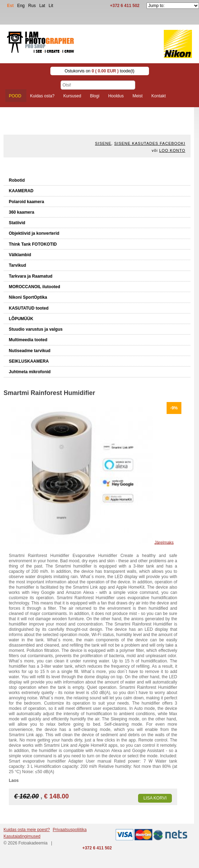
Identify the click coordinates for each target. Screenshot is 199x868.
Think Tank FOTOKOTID (33, 244)
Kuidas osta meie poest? (27, 830)
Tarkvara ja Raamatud (31, 276)
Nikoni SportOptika (28, 297)
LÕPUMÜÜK (21, 319)
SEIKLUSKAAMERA (29, 361)
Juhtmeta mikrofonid (30, 372)
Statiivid (17, 223)
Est (10, 6)
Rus (32, 6)
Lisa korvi (155, 798)
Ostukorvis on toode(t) (99, 71)
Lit (51, 6)
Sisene (103, 143)
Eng (21, 6)
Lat (42, 6)
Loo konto (172, 150)
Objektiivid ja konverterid (34, 233)
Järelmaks (164, 542)
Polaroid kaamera (26, 202)
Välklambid (20, 255)
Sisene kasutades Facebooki (150, 143)
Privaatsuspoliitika (70, 830)
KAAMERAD (21, 191)
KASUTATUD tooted (29, 308)
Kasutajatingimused (22, 836)
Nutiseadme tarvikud (30, 351)
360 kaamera (21, 212)
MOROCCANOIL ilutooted (35, 287)
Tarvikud (17, 265)
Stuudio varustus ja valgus (36, 329)
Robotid (17, 180)
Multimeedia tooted (28, 340)
